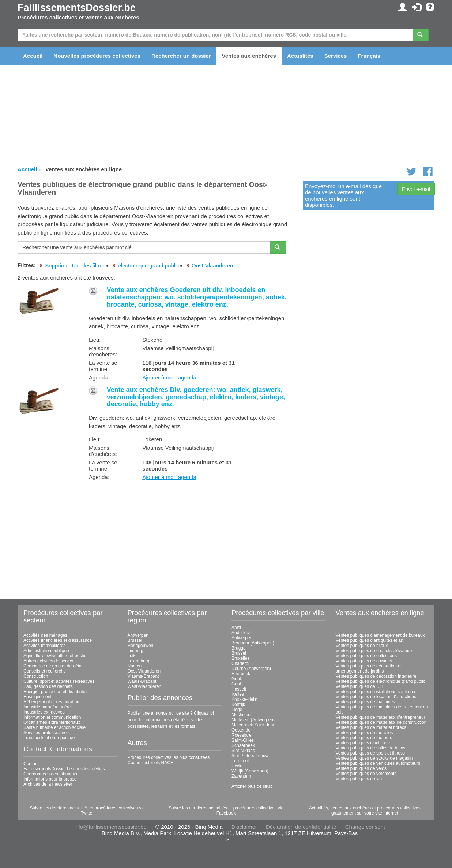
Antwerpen (138, 635)
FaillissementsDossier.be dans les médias (64, 769)
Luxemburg (139, 661)
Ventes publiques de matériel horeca (371, 727)
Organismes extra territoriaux (52, 722)
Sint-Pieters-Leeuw (250, 756)
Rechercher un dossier (181, 56)
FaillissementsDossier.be (77, 8)
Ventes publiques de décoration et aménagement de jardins (369, 669)
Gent (236, 684)
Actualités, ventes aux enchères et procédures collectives (365, 808)
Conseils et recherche (45, 671)
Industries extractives (44, 712)
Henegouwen (141, 646)
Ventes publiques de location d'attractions (376, 697)
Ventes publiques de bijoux (362, 646)
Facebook (226, 813)
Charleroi (240, 663)
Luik (132, 656)
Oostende (241, 730)
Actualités (300, 56)
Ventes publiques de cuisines (364, 661)
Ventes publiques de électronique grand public (381, 681)
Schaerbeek (243, 745)
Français (369, 56)
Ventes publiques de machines (366, 702)
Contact (31, 764)
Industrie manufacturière (47, 707)
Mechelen (241, 715)
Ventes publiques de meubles (364, 733)
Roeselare (242, 735)
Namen (135, 666)
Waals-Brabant (142, 681)
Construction (36, 676)
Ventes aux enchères (249, 56)
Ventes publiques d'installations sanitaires (376, 692)
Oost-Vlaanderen (212, 265)
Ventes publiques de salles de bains (371, 748)
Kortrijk (238, 704)
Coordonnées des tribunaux (50, 774)
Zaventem (241, 776)
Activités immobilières (44, 646)
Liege (237, 710)
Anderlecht (242, 633)
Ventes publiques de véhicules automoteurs (378, 763)
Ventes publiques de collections (366, 656)
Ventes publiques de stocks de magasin (374, 758)
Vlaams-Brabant (143, 676)
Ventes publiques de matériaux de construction (381, 722)
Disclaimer (244, 827)
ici (212, 713)
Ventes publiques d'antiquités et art (370, 640)
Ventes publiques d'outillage (363, 743)
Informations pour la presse (50, 779)
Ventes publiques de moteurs (364, 738)
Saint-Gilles (243, 740)
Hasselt (239, 689)
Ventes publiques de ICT (360, 686)
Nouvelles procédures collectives (97, 56)
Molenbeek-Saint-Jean (253, 725)
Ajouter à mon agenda (169, 377)
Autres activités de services (50, 661)
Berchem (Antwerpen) (253, 643)
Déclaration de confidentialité (301, 827)
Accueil (33, 56)
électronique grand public (148, 265)
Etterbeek (241, 674)
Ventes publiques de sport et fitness (370, 753)
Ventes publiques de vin (359, 779)
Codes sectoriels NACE (150, 763)
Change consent (365, 827)
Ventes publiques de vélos (361, 768)
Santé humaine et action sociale (54, 727)
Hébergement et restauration (51, 702)
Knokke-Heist (244, 699)
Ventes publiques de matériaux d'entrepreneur (381, 717)
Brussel (135, 640)
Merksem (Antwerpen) (253, 720)
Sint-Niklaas (243, 751)
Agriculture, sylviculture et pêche (55, 656)
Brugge (239, 648)
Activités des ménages (45, 635)
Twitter (87, 813)
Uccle (237, 766)
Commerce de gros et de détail (53, 666)
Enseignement (37, 697)
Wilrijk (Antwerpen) (250, 771)
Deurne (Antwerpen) (251, 669)
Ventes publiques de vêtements (366, 774)
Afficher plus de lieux (252, 786)
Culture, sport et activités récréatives (59, 681)
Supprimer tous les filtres (75, 265)
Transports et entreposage (49, 738)
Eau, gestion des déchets (48, 686)
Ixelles (238, 694)
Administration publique (46, 651)
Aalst (236, 628)
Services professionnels (47, 733)
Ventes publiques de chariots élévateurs (374, 651)
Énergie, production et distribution (56, 692)
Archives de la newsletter (48, 784)
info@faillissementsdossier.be (110, 827)
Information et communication (52, 717)
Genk (237, 679)
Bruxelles (240, 658)
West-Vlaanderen (145, 686)
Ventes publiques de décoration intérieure (376, 676)
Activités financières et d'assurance (58, 640)
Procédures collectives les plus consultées (169, 757)
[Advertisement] (155, 537)
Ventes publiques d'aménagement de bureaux (380, 635)
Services (336, 56)
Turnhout (240, 761)
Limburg (135, 651)
